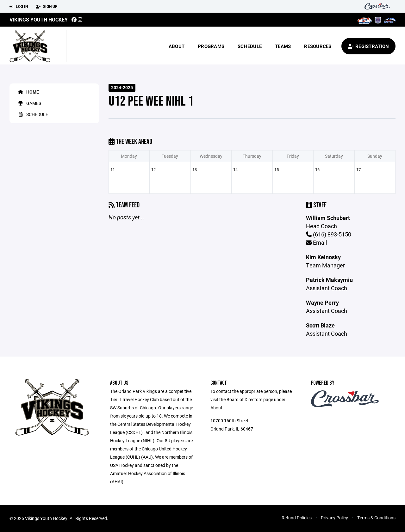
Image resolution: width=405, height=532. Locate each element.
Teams (283, 46)
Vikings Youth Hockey (39, 19)
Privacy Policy (334, 518)
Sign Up (47, 7)
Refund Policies (297, 518)
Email (316, 242)
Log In (19, 7)
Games (28, 103)
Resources (318, 46)
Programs (211, 46)
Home (27, 92)
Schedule (250, 46)
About (177, 46)
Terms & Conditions (376, 518)
